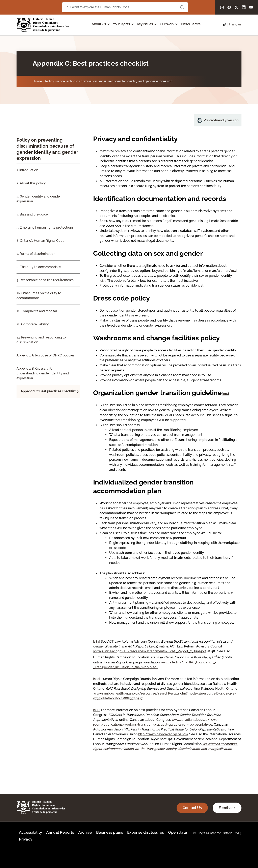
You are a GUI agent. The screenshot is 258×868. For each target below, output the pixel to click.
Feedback (227, 808)
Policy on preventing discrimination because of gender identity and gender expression (109, 81)
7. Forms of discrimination (36, 254)
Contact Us (192, 808)
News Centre (191, 24)
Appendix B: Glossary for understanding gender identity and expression (43, 373)
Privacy (26, 839)
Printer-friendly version (221, 120)
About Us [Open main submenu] (101, 24)
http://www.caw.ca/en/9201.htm (163, 734)
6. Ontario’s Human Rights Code (40, 241)
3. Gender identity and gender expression (39, 199)
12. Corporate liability (33, 324)
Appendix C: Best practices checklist (48, 391)
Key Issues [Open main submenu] (147, 24)
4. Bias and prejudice (32, 214)
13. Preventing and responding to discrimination (41, 340)
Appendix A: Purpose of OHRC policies (46, 355)
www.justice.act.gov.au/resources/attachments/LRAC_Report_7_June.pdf (150, 651)
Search (182, 7)
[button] (225, 25)
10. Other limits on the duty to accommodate (39, 296)
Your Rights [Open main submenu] (123, 24)
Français (235, 24)
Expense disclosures (146, 832)
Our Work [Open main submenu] (169, 24)
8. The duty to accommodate (39, 267)
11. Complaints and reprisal (37, 311)
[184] (233, 271)
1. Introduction (27, 170)
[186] (225, 394)
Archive (85, 832)
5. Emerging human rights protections (45, 228)
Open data (178, 832)
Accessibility (30, 832)
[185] (103, 281)
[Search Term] (125, 7)
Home (37, 81)
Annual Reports (60, 832)
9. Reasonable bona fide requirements (45, 280)
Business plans (110, 832)
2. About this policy (31, 183)
